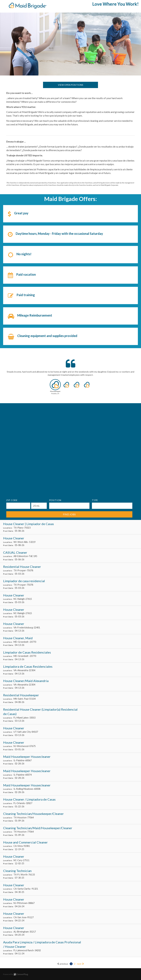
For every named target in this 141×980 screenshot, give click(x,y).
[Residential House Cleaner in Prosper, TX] (70, 570)
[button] (55, 388)
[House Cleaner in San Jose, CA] (70, 917)
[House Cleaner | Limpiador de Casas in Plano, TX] (70, 527)
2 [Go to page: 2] (75, 964)
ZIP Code (12, 500)
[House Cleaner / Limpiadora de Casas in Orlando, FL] (70, 803)
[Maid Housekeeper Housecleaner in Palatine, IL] (70, 760)
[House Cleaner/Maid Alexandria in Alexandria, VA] (70, 684)
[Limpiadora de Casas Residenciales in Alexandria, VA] (70, 670)
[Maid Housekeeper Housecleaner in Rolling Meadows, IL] (70, 789)
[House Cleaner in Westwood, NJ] (70, 746)
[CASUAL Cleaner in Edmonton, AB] (70, 556)
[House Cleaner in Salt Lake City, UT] (70, 731)
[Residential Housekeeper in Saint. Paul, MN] (70, 698)
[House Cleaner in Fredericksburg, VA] (70, 627)
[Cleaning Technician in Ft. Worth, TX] (70, 874)
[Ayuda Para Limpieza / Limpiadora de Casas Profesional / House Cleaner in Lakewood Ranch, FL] (70, 948)
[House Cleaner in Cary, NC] (70, 860)
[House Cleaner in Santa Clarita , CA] (70, 888)
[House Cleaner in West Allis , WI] (70, 542)
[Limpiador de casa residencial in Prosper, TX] (70, 584)
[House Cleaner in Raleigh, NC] (70, 599)
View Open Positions (71, 85)
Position (55, 500)
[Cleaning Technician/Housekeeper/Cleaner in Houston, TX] (70, 817)
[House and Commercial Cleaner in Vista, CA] (70, 846)
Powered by (16, 974)
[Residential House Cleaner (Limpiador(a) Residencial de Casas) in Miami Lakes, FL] (70, 715)
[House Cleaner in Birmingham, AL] (70, 931)
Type (95, 500)
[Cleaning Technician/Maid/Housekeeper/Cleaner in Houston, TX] (70, 831)
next (80, 964)
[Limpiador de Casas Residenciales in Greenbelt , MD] (70, 656)
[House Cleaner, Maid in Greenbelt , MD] (70, 641)
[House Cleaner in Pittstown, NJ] (70, 903)
